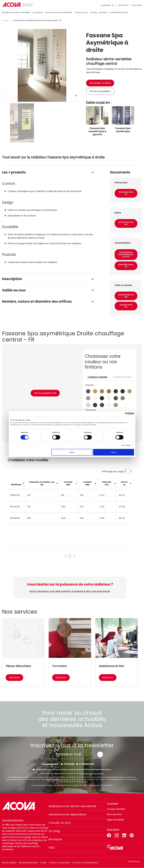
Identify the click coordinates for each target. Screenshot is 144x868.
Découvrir (14, 677)
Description (12, 279)
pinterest (132, 835)
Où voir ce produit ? (100, 91)
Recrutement (114, 814)
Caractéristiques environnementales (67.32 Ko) (126, 255)
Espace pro (123, 5)
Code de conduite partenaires (85, 863)
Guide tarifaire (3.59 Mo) (126, 296)
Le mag (93, 12)
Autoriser (113, 452)
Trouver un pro (81, 12)
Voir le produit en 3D (45, 393)
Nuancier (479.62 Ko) (126, 306)
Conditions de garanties (59, 863)
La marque (37, 12)
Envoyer (100, 754)
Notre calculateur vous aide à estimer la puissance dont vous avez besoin (70, 591)
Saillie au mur (14, 290)
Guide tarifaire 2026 (119, 12)
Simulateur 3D (115, 847)
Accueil (5, 20)
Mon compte (137, 5)
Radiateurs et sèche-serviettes (16, 12)
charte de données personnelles (92, 774)
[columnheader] (16, 484)
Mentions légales (9, 863)
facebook (109, 835)
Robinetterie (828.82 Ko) (126, 266)
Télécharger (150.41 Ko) (126, 193)
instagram (117, 835)
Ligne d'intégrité (116, 820)
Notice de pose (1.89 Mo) (126, 223)
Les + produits (14, 172)
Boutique (103, 12)
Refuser (72, 452)
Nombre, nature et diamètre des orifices (37, 301)
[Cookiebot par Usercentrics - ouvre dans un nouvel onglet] (122, 414)
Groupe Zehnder (116, 809)
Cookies (43, 863)
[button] (76, 96)
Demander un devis (100, 83)
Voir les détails (126, 445)
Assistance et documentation (59, 12)
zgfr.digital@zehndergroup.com (57, 779)
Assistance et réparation (68, 814)
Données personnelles (28, 863)
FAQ (52, 848)
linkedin (124, 835)
